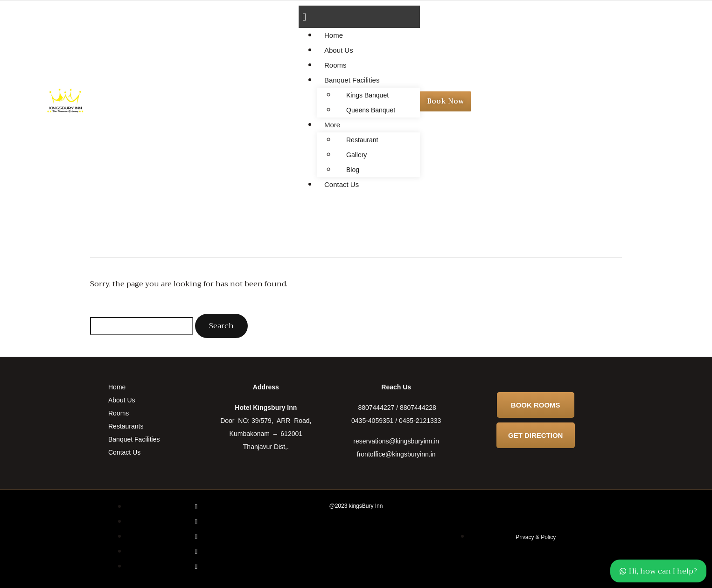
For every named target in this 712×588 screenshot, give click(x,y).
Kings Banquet (367, 95)
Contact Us (342, 184)
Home (334, 35)
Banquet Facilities (352, 80)
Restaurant (362, 140)
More (332, 125)
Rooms (335, 65)
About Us (339, 50)
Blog (353, 170)
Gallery (356, 155)
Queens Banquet (371, 110)
